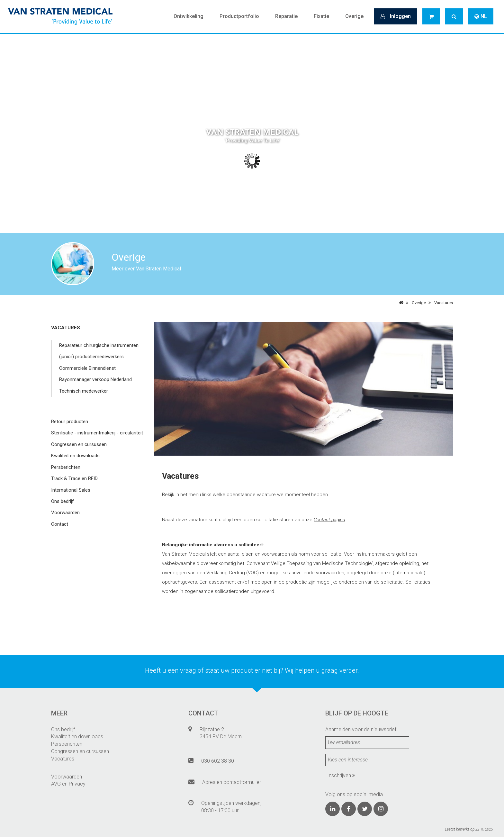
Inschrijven (341, 775)
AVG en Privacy (68, 784)
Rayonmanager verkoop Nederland (95, 379)
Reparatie (286, 16)
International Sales (71, 490)
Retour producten (70, 422)
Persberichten (66, 467)
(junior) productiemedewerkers (91, 357)
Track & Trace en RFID (74, 478)
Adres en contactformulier (232, 782)
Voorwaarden (65, 513)
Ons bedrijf (63, 501)
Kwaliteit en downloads (75, 456)
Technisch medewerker (84, 391)
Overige (354, 16)
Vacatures (444, 303)
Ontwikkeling (189, 16)
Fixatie (321, 16)
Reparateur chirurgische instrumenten (99, 345)
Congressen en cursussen (79, 444)
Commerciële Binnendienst (87, 368)
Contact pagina (329, 520)
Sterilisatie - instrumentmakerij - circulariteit (97, 433)
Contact (60, 524)
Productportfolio (239, 16)
